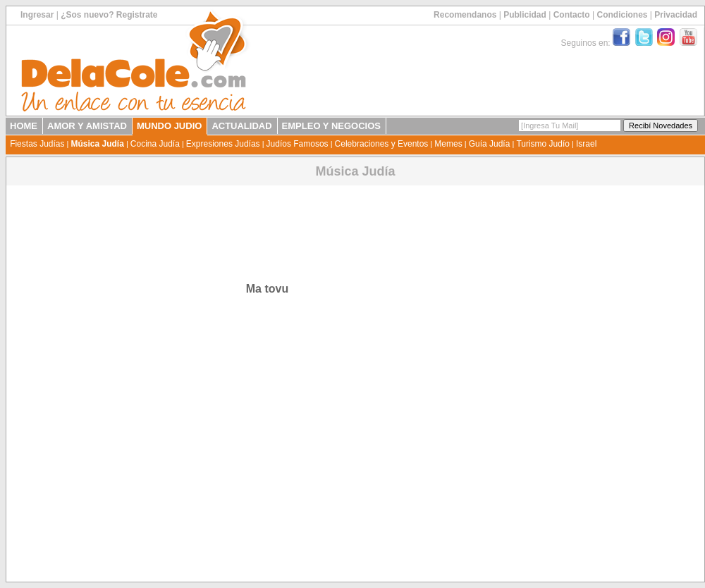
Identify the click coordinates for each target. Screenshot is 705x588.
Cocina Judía (155, 144)
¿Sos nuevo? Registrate (109, 15)
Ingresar (37, 15)
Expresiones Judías (223, 144)
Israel (586, 144)
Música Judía (97, 144)
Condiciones (622, 15)
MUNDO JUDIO (169, 126)
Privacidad (676, 15)
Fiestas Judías (37, 144)
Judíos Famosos (298, 144)
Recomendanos (465, 15)
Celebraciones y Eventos (382, 144)
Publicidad (525, 15)
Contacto (572, 15)
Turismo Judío (543, 144)
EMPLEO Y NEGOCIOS (331, 126)
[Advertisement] (265, 219)
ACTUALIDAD (241, 126)
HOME (24, 126)
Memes (448, 144)
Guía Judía (490, 144)
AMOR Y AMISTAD (87, 126)
